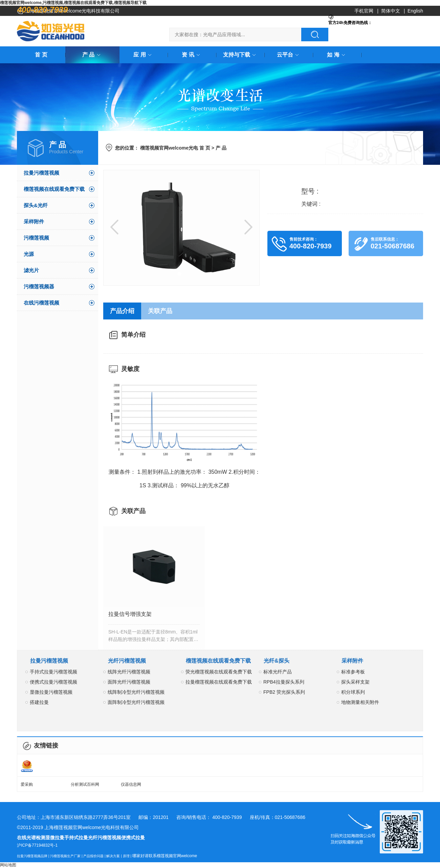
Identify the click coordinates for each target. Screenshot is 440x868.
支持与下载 (241, 55)
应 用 (144, 55)
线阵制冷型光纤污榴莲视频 (136, 692)
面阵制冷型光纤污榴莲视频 (136, 702)
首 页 (41, 55)
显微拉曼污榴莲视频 (51, 692)
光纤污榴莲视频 (127, 661)
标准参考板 (353, 672)
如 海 (337, 55)
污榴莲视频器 (39, 286)
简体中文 (391, 11)
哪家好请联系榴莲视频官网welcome (165, 856)
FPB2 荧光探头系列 (284, 692)
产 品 (92, 55)
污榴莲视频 (36, 238)
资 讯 (192, 55)
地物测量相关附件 (360, 702)
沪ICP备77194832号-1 (37, 845)
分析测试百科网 (85, 784)
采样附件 (34, 221)
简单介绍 (133, 335)
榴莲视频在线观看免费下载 (54, 189)
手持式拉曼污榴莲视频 (53, 672)
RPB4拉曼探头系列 (284, 682)
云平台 (289, 55)
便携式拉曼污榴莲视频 (53, 682)
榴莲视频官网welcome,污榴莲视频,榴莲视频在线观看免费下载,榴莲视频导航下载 (73, 3)
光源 (29, 254)
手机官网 (364, 11)
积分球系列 (353, 692)
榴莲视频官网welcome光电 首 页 (175, 148)
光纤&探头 (277, 661)
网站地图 (8, 865)
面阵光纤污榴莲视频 (129, 682)
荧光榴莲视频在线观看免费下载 (219, 672)
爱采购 (27, 784)
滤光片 (31, 270)
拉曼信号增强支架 (130, 614)
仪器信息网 (131, 784)
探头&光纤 (36, 205)
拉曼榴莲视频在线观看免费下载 (219, 682)
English (415, 11)
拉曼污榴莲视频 (41, 173)
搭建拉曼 (39, 702)
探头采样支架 (355, 682)
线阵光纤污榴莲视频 (129, 672)
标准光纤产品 (278, 672)
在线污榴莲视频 (41, 303)
